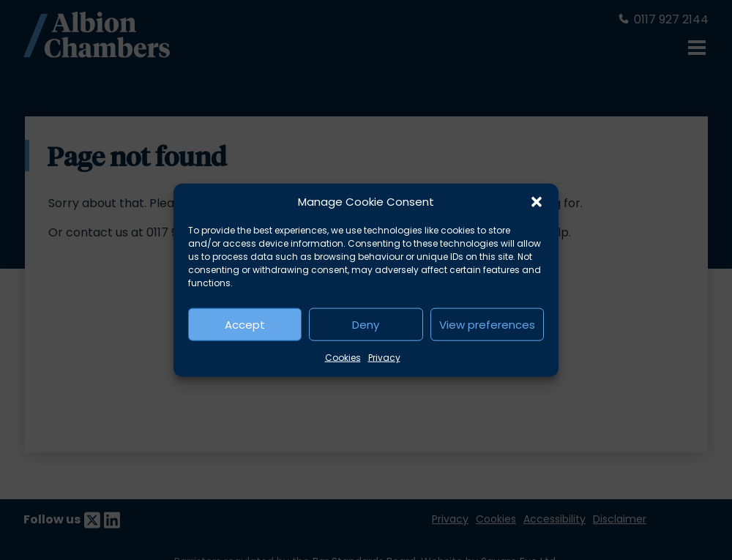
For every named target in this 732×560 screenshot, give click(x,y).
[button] (537, 202)
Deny (366, 324)
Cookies (343, 358)
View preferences (487, 324)
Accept (245, 324)
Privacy (384, 358)
